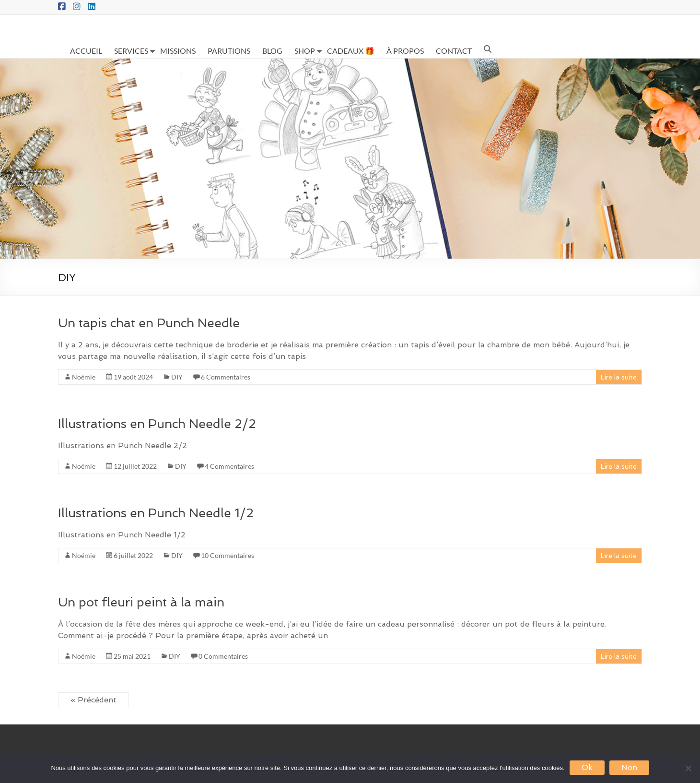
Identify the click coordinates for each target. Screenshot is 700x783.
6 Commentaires (226, 377)
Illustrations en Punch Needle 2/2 (157, 424)
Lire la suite (619, 377)
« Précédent (93, 700)
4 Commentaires (229, 466)
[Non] (688, 768)
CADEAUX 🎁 (351, 51)
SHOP (305, 51)
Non (629, 767)
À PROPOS (405, 51)
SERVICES (131, 51)
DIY (177, 377)
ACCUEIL (86, 51)
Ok (587, 767)
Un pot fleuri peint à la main (141, 602)
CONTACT (454, 51)
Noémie (84, 377)
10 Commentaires (227, 555)
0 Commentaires (223, 656)
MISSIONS (178, 51)
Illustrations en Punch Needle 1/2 (156, 513)
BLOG (272, 51)
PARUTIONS (229, 51)
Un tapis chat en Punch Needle (149, 323)
